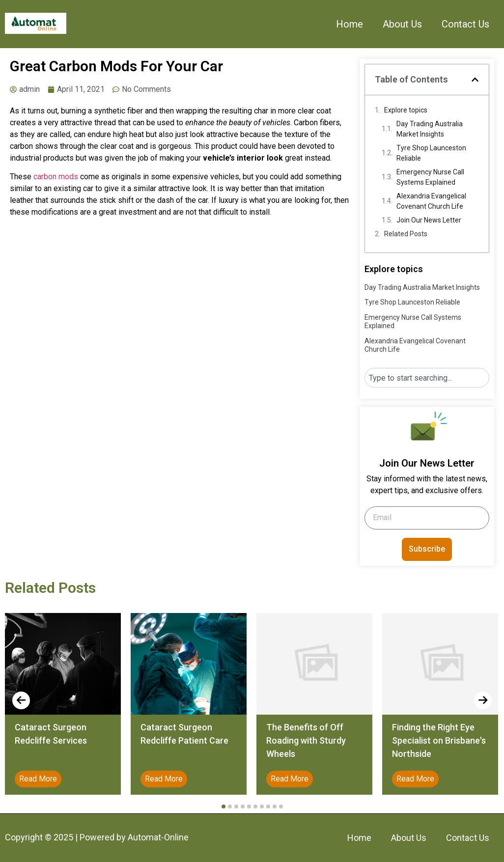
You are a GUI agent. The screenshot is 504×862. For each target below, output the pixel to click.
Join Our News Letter (429, 220)
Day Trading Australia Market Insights (430, 129)
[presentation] (21, 700)
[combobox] (427, 378)
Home (350, 24)
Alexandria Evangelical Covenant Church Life (431, 201)
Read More (38, 779)
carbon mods (56, 177)
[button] (475, 80)
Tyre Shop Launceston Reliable (431, 153)
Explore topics (406, 110)
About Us (402, 24)
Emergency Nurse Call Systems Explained (430, 177)
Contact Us (465, 24)
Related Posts (406, 234)
